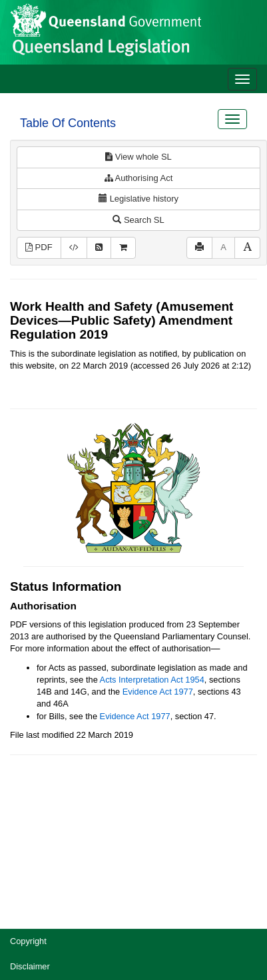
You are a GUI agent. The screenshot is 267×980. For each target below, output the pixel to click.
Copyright (28, 941)
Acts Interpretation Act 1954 (152, 680)
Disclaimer (30, 966)
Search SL (138, 220)
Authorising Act (139, 178)
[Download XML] (74, 248)
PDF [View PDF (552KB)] (39, 247)
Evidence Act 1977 (158, 692)
